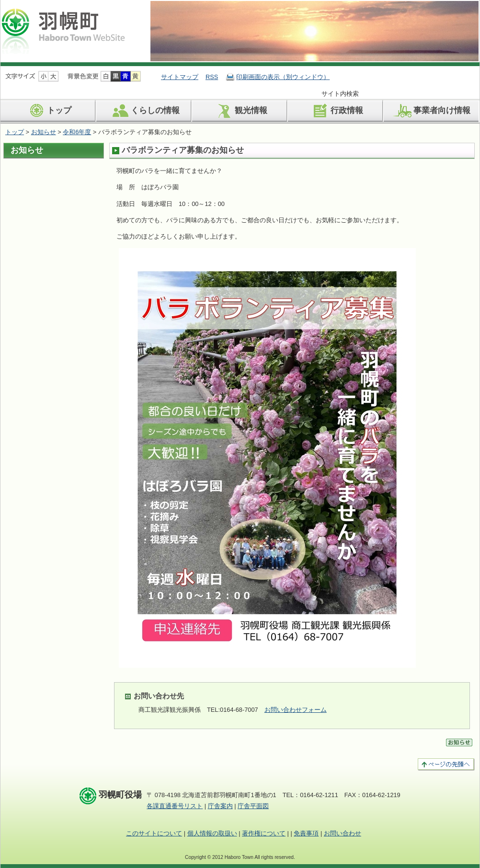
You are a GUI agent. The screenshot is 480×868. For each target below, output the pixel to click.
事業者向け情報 (431, 111)
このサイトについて (154, 833)
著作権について (264, 833)
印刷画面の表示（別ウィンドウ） (283, 77)
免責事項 (306, 833)
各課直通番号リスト (175, 806)
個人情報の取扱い (212, 833)
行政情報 (336, 111)
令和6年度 (77, 132)
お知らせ (44, 132)
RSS (212, 77)
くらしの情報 (144, 111)
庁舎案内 (220, 806)
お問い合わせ (343, 833)
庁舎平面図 (253, 806)
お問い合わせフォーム (296, 710)
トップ (48, 111)
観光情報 (240, 111)
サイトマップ (180, 77)
